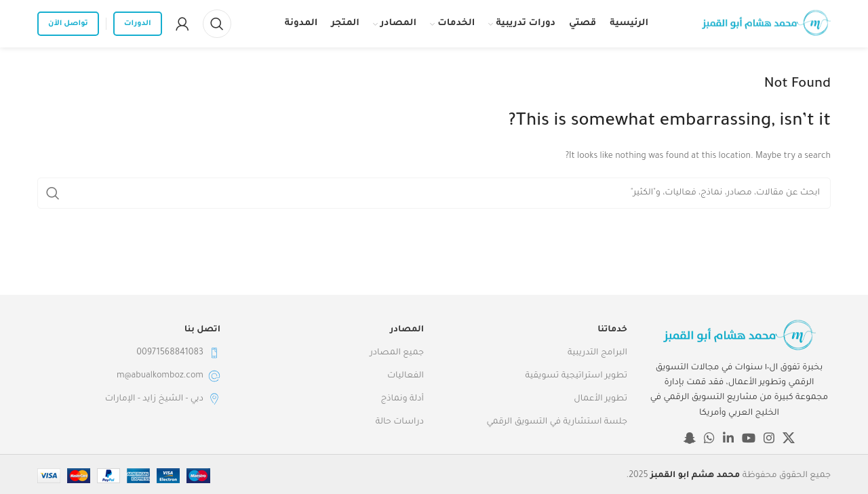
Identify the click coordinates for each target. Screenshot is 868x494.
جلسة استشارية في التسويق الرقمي (557, 422)
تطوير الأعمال (600, 399)
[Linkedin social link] (728, 438)
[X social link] (789, 438)
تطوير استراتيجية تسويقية (576, 376)
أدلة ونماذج (402, 399)
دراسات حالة (400, 422)
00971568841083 (178, 353)
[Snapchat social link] (690, 438)
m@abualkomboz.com (169, 376)
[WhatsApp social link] (709, 438)
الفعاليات (406, 376)
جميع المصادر (397, 353)
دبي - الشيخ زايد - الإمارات (163, 399)
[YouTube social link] (749, 438)
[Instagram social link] (769, 438)
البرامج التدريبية (597, 353)
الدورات (138, 24)
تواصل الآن (68, 24)
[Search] (217, 24)
